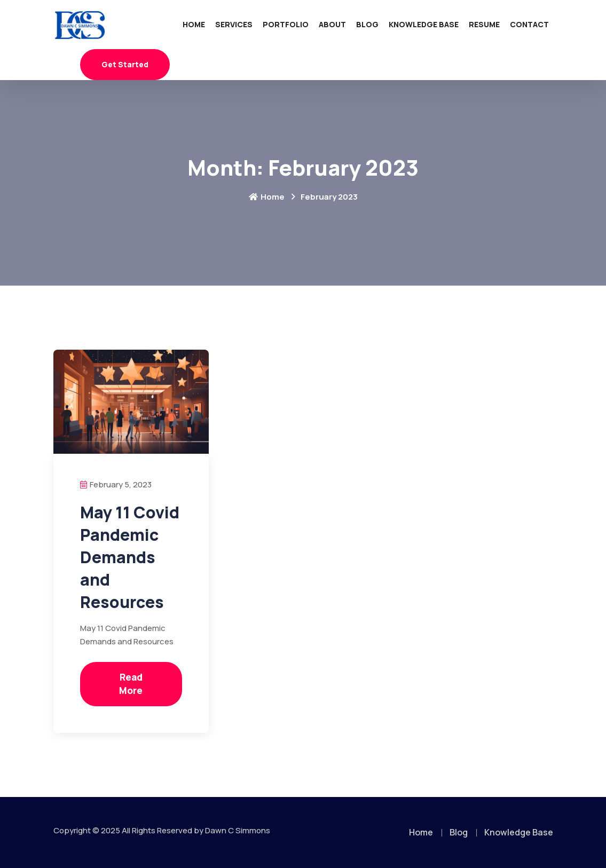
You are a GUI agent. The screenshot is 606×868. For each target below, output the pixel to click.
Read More (131, 684)
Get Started (125, 64)
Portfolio (286, 24)
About (332, 24)
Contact (529, 24)
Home (194, 24)
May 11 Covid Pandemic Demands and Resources (130, 557)
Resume (484, 24)
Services (234, 24)
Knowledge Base (424, 24)
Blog (367, 24)
